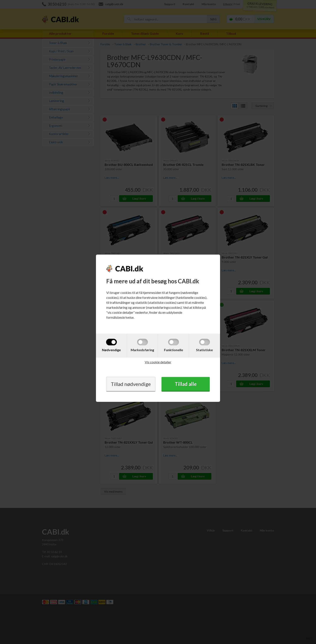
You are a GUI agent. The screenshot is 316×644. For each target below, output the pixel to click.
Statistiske (204, 350)
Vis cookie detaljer (158, 362)
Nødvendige (111, 350)
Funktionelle (174, 350)
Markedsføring (142, 350)
